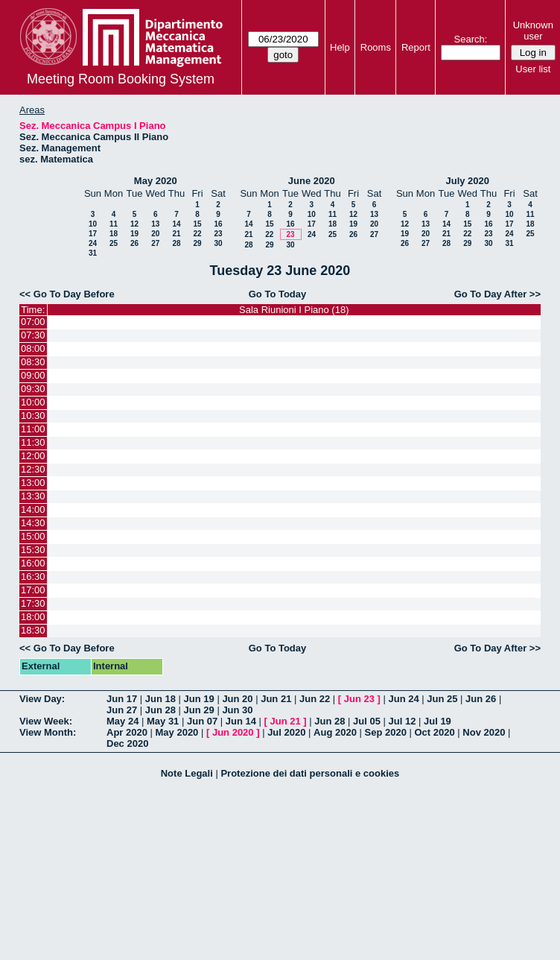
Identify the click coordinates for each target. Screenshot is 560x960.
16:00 (33, 563)
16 (218, 224)
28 (176, 243)
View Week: (46, 721)
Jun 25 (442, 699)
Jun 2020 (233, 732)
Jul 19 (437, 721)
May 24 (122, 721)
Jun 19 (199, 699)
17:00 (33, 590)
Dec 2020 (127, 743)
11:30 (33, 442)
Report (416, 47)
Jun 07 (202, 721)
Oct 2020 (434, 732)
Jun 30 (237, 710)
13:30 (33, 496)
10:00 (33, 402)
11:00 (33, 429)
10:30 (33, 416)
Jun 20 (237, 699)
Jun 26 (481, 699)
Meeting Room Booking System (121, 79)
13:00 (33, 483)
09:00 (33, 375)
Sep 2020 (386, 732)
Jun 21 (276, 699)
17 (93, 234)
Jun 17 (122, 699)
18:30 (33, 630)
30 (218, 243)
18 (114, 234)
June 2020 (312, 181)
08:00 (33, 348)
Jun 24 (403, 699)
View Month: (48, 732)
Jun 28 (160, 710)
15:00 (33, 536)
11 (114, 224)
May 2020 (156, 181)
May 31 (163, 721)
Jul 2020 (286, 732)
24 (93, 243)
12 (134, 224)
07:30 (33, 335)
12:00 (33, 456)
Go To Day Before (74, 294)
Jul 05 (367, 721)
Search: (471, 39)
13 (155, 224)
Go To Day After (491, 294)
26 (134, 243)
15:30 (33, 550)
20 (155, 234)
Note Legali (187, 773)
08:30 (33, 362)
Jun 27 (122, 710)
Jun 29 (199, 710)
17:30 (33, 603)
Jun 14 (241, 721)
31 (93, 253)
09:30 (33, 389)
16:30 (33, 577)
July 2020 (467, 181)
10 (93, 224)
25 (114, 243)
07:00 (33, 322)
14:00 (33, 509)
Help (340, 47)
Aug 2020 (335, 732)
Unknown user (533, 31)
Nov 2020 (484, 732)
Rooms (376, 47)
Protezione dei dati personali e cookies (310, 773)
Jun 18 (160, 699)
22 (197, 234)
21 (176, 234)
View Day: (42, 699)
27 (155, 243)
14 (176, 224)
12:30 (33, 469)
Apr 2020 (127, 732)
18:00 (33, 617)
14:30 (33, 523)
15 (197, 224)
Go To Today (278, 294)
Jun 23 (359, 699)
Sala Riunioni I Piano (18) (294, 310)
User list (533, 69)
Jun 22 (315, 699)
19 (134, 234)
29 (197, 243)
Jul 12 (402, 721)
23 (218, 234)
